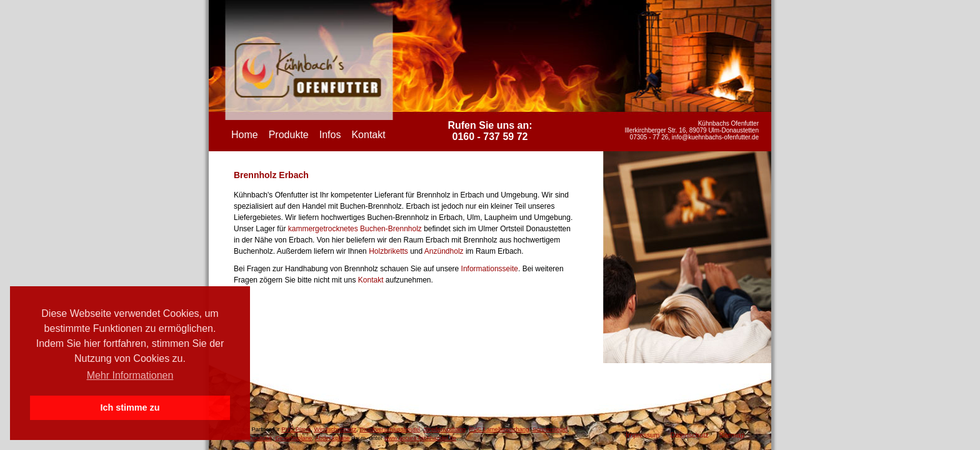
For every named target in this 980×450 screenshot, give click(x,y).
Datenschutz (689, 435)
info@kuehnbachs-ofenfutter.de (715, 137)
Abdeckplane (332, 438)
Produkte (289, 135)
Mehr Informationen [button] (130, 375)
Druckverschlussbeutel (390, 429)
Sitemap (732, 435)
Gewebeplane (293, 438)
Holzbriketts (388, 251)
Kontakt (368, 135)
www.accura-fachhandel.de (420, 438)
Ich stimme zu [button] (130, 407)
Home (245, 135)
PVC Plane (296, 429)
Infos (330, 135)
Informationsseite (490, 269)
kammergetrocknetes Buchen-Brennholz (355, 229)
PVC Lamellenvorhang (499, 429)
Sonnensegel (550, 429)
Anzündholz (444, 251)
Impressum (642, 435)
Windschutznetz (336, 429)
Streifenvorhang (444, 429)
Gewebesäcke (253, 438)
